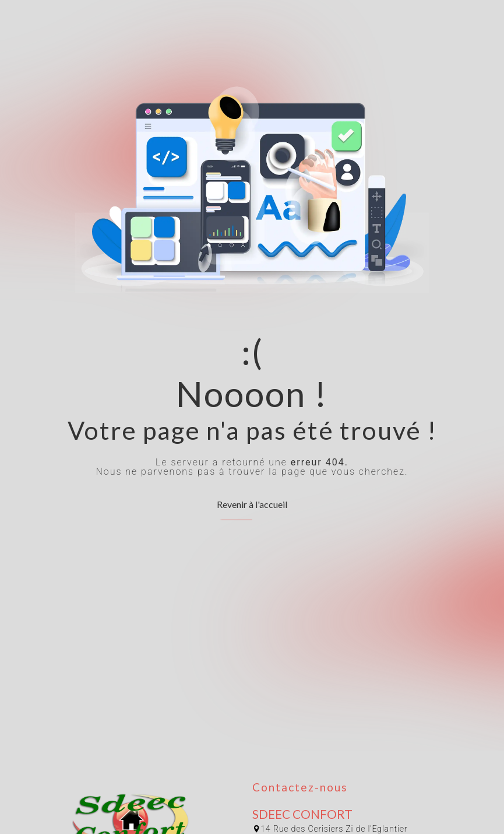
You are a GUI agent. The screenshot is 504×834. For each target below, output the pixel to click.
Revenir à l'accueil (252, 504)
